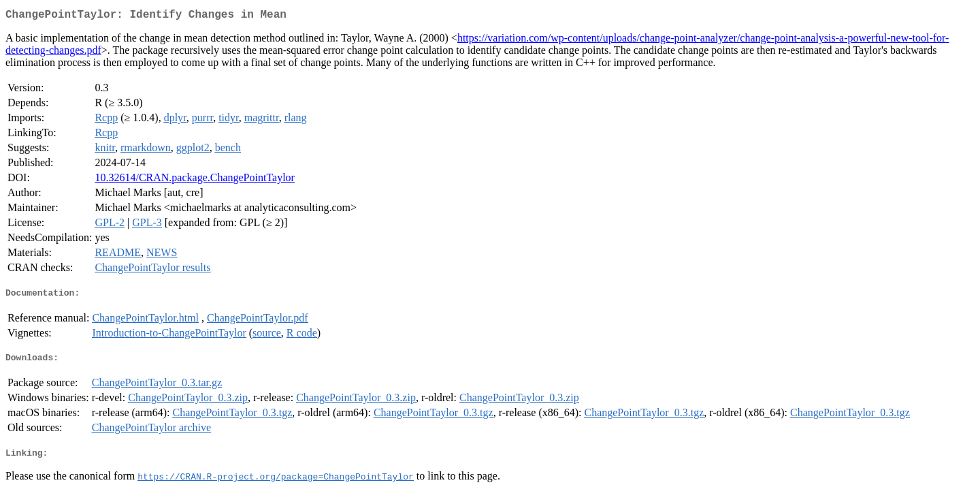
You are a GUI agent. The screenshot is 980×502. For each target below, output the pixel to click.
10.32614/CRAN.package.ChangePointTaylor (195, 180)
